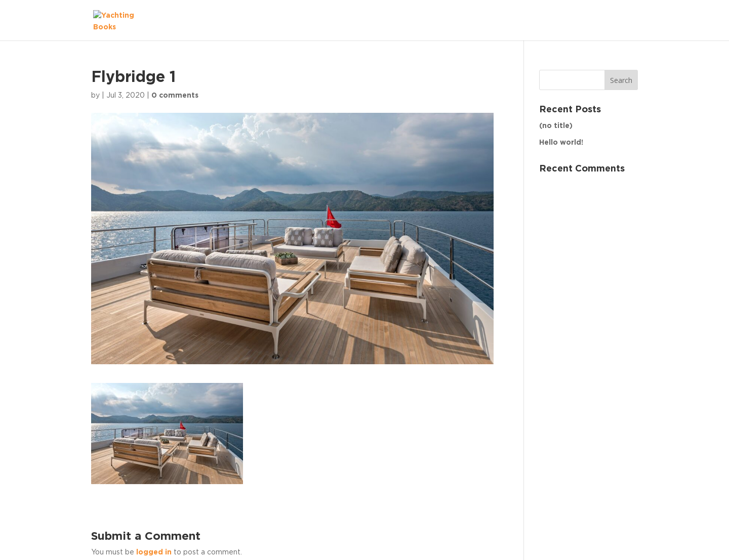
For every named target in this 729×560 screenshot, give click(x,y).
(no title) (556, 126)
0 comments (175, 96)
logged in (154, 552)
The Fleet (610, 20)
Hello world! (561, 143)
